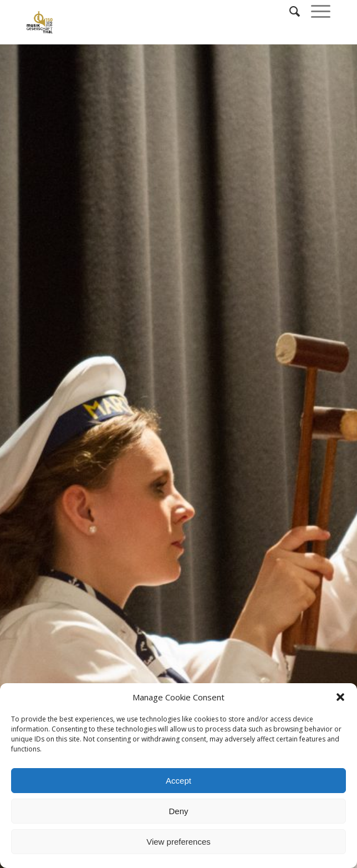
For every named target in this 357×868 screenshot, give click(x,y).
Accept (178, 781)
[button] (340, 697)
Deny (178, 811)
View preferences (178, 842)
